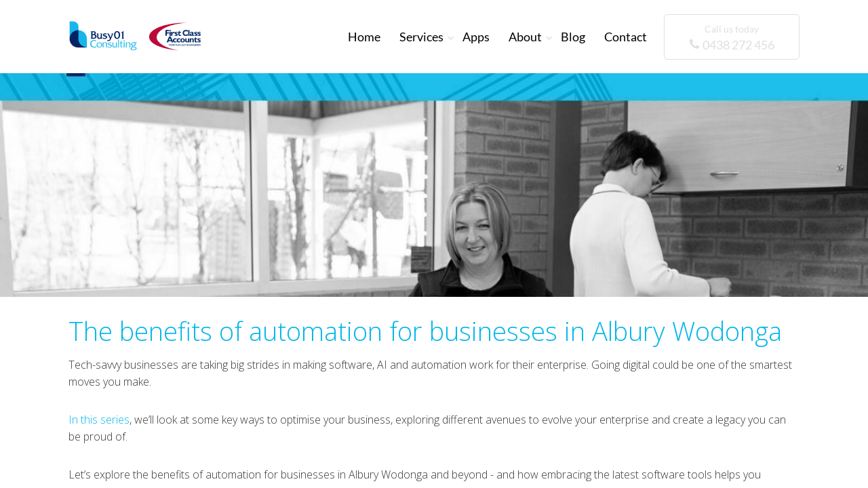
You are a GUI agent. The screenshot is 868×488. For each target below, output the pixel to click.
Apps (476, 37)
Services (421, 37)
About (525, 37)
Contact (626, 37)
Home (364, 37)
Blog (573, 37)
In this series (99, 420)
